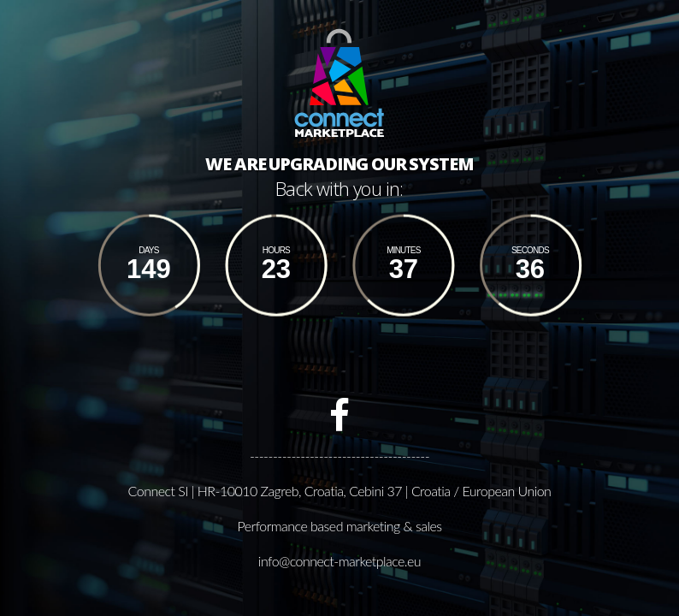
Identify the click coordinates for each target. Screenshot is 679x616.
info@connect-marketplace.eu (339, 560)
